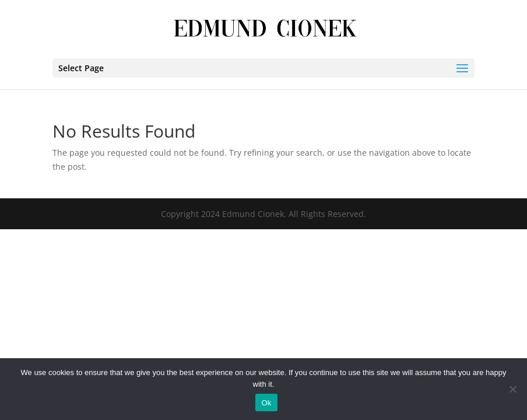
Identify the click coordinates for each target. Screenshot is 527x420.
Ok (266, 403)
